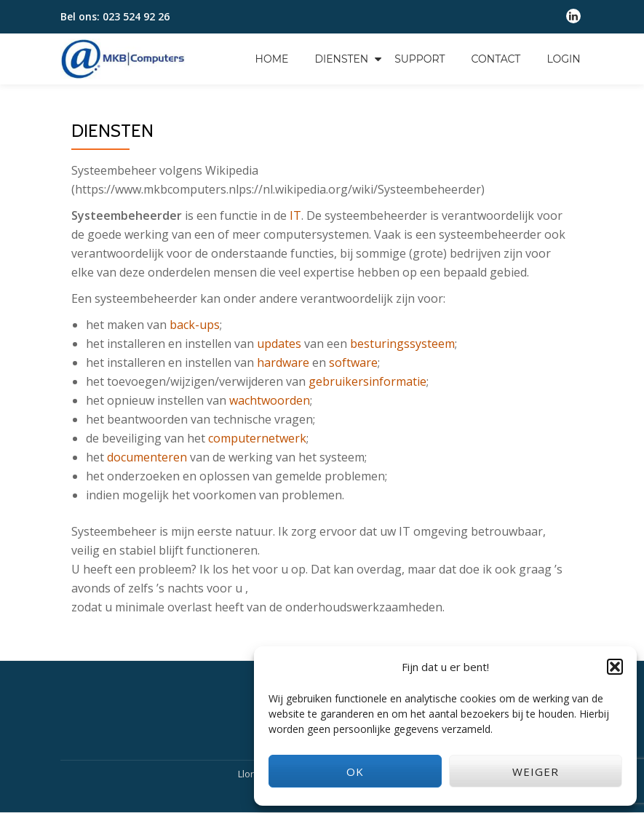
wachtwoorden (270, 400)
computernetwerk (257, 438)
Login (563, 59)
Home (272, 59)
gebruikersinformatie (367, 381)
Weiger (536, 772)
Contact (496, 59)
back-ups (195, 325)
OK (355, 772)
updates (279, 344)
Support (420, 59)
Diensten (341, 59)
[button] (615, 667)
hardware (283, 362)
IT (295, 215)
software (353, 362)
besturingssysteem (402, 344)
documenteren (147, 457)
